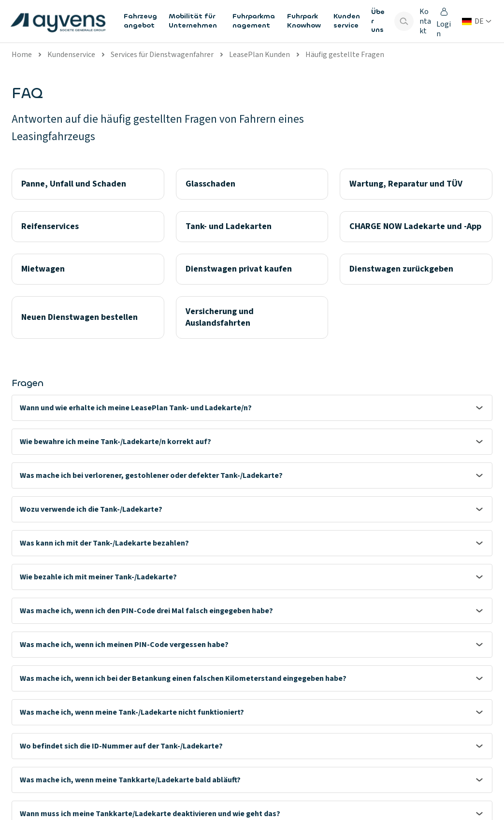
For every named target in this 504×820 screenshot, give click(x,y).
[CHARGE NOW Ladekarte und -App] (416, 227)
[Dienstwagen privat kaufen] (252, 269)
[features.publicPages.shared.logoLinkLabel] (58, 21)
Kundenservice (71, 55)
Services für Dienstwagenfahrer (162, 55)
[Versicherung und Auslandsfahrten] (252, 317)
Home (22, 55)
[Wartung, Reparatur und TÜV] (416, 184)
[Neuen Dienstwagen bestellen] (88, 317)
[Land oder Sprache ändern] (477, 21)
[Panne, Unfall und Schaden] (88, 184)
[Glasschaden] (252, 184)
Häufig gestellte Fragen (345, 55)
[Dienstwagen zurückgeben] (416, 269)
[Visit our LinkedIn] (454, 781)
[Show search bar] (404, 21)
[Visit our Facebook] (479, 781)
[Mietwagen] (88, 269)
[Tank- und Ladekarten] (252, 227)
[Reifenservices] (88, 227)
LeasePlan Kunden (259, 55)
